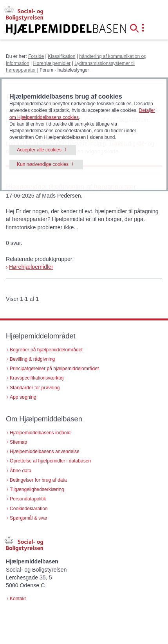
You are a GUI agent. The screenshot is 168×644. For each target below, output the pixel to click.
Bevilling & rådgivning (32, 359)
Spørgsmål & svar (29, 518)
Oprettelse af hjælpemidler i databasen (50, 461)
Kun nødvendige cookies (43, 164)
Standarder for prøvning (35, 388)
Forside (36, 56)
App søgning (23, 397)
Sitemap (18, 442)
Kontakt (18, 599)
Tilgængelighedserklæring (37, 489)
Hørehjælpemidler (52, 63)
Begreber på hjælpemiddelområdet (46, 350)
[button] (137, 27)
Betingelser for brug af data (38, 480)
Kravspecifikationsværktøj (37, 378)
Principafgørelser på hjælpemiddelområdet (54, 369)
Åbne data (21, 471)
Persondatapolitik (28, 499)
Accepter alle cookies (39, 150)
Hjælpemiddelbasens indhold (40, 433)
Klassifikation (61, 56)
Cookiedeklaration (29, 509)
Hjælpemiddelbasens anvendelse (45, 452)
